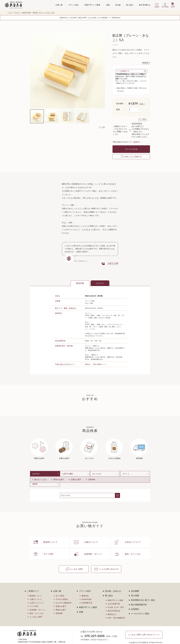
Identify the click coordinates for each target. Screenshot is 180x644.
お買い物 (59, 5)
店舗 (108, 5)
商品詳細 (145, 63)
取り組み (130, 5)
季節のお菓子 (59, 479)
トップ (10, 13)
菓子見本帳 (143, 5)
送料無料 (92, 479)
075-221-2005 (95, 631)
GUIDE (157, 7)
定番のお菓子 (76, 479)
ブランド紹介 (73, 5)
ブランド (17, 13)
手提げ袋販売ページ (99, 364)
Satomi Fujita (26, 13)
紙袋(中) (137, 142)
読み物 (118, 5)
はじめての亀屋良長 (63, 598)
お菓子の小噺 (113, 263)
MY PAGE (165, 7)
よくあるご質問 (76, 564)
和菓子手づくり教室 (92, 5)
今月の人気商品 (62, 595)
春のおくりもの (40, 479)
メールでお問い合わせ (107, 564)
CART (173, 5)
